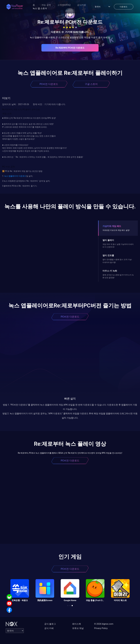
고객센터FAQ (64, 5)
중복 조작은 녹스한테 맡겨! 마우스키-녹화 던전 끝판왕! (118, 276)
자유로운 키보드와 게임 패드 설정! (116, 230)
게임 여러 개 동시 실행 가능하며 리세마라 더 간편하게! (118, 246)
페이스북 (77, 624)
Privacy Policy (101, 628)
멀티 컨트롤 (108, 255)
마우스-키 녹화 (110, 271)
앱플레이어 (13, 176)
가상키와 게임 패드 (112, 226)
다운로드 (22, 176)
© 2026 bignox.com (104, 624)
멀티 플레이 (108, 240)
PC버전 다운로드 (49, 84)
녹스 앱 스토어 (40, 8)
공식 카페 (49, 628)
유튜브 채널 (78, 628)
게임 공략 (46, 5)
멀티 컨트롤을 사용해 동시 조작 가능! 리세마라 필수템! (117, 261)
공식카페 (81, 5)
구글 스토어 (91, 84)
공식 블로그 (50, 624)
